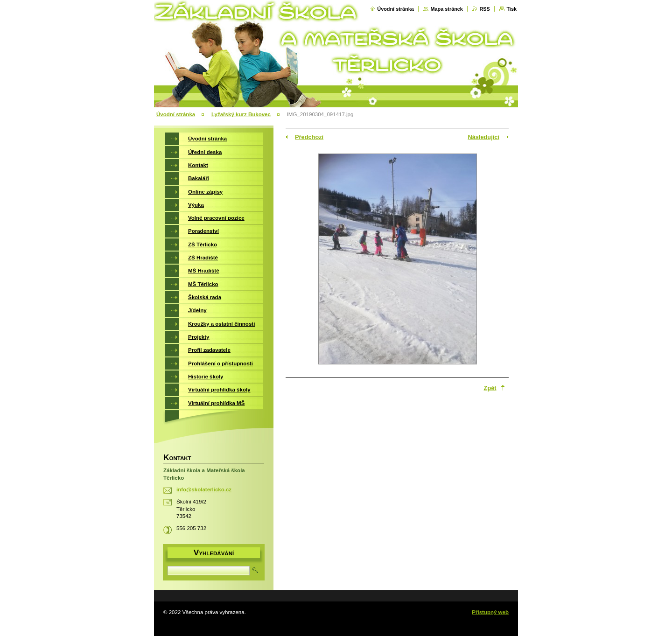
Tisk (511, 9)
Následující (483, 137)
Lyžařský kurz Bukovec (241, 114)
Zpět (490, 388)
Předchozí (309, 137)
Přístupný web (490, 612)
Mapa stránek (447, 9)
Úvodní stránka (395, 9)
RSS (484, 9)
